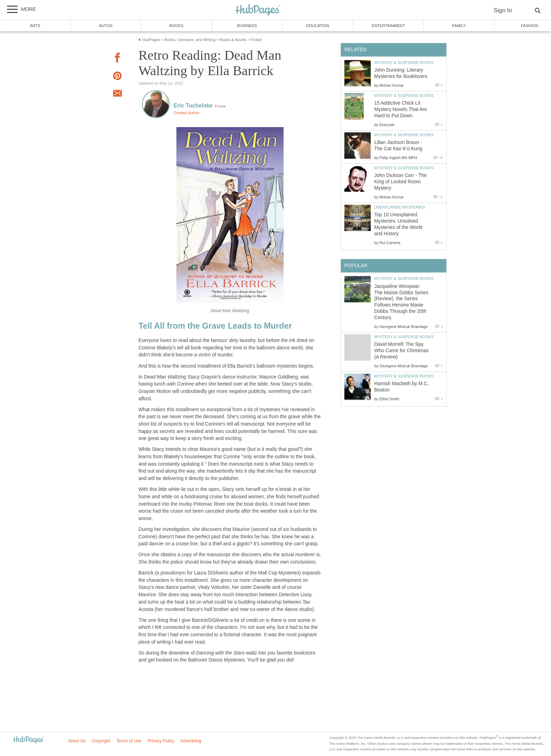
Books (176, 26)
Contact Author (187, 113)
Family (459, 26)
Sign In (503, 10)
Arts (35, 26)
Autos (106, 26)
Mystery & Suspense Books (404, 63)
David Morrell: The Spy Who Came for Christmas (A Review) (401, 351)
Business (247, 26)
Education (317, 26)
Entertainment (388, 26)
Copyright (101, 741)
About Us (77, 741)
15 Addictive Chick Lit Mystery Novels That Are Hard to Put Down (401, 109)
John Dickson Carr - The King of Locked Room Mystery (400, 182)
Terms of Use (129, 741)
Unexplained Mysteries (400, 207)
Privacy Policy (161, 741)
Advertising (191, 741)
